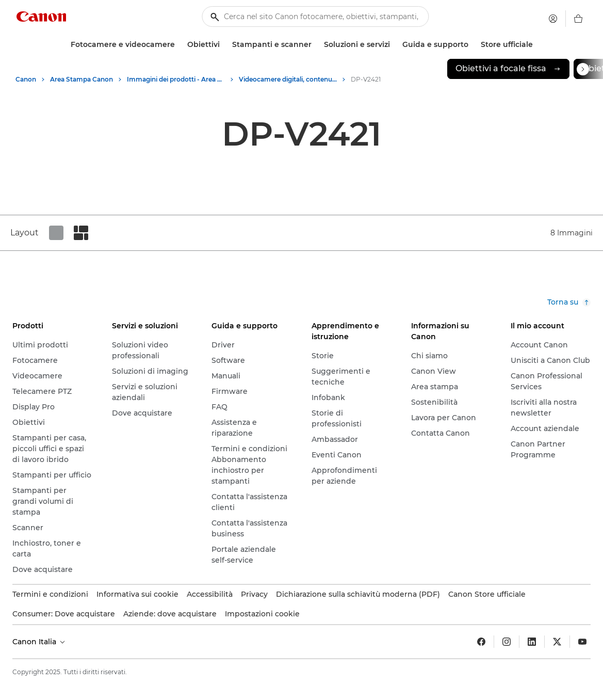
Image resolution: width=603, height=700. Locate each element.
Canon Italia (39, 642)
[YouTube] (582, 642)
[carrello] (578, 19)
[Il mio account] (553, 19)
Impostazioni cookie (262, 614)
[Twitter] (557, 642)
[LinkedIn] (532, 642)
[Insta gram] (507, 642)
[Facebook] (481, 642)
